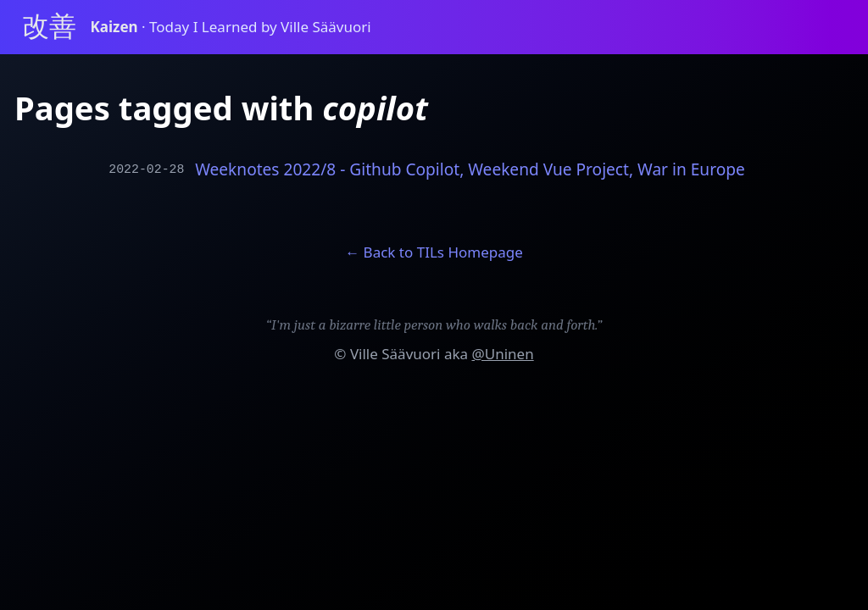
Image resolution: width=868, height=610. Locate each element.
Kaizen (117, 27)
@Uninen (502, 354)
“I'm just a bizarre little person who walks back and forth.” (434, 325)
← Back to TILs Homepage (434, 252)
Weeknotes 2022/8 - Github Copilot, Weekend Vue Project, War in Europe (470, 170)
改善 (49, 27)
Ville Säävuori (395, 354)
